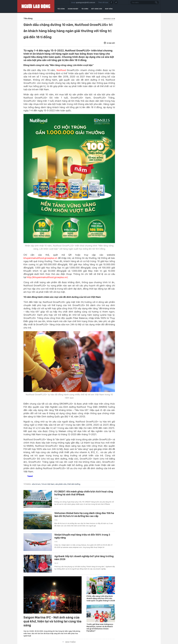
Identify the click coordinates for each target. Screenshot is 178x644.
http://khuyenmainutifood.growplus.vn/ (47, 277)
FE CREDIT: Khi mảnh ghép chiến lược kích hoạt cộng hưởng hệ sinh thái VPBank (84, 493)
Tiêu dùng (61, 9)
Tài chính (85, 9)
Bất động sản (97, 9)
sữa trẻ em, (37, 484)
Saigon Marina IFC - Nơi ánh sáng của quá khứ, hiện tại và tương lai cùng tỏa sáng (52, 621)
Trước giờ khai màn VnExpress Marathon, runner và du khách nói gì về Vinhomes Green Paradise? (100, 628)
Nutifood (61, 70)
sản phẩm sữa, (61, 484)
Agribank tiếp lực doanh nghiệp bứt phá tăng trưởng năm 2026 (84, 558)
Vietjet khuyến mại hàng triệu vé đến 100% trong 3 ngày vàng (82, 536)
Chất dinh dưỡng (74, 484)
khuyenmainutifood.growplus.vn (40, 258)
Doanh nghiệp (73, 9)
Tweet (30, 476)
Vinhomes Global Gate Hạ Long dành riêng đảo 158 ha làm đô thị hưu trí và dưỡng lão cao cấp (84, 515)
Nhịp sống (109, 9)
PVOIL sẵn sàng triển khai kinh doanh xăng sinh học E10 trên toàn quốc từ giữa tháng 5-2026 (101, 598)
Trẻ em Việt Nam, (48, 484)
